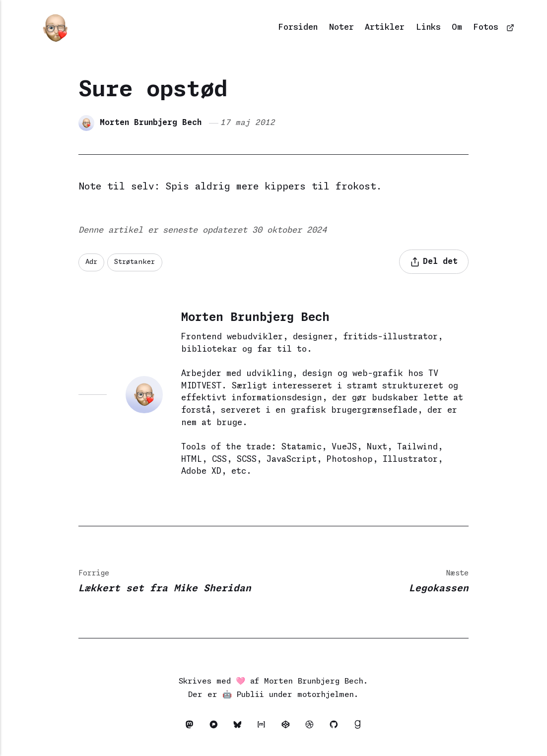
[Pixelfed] (216, 727)
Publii (250, 695)
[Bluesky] (240, 727)
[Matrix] (264, 727)
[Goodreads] (358, 727)
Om (457, 28)
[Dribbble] (312, 727)
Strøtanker (135, 262)
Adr (91, 262)
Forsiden (298, 28)
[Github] (336, 727)
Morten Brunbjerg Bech (151, 123)
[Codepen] (288, 727)
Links (428, 28)
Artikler (385, 28)
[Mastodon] (192, 727)
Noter (342, 28)
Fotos (486, 28)
